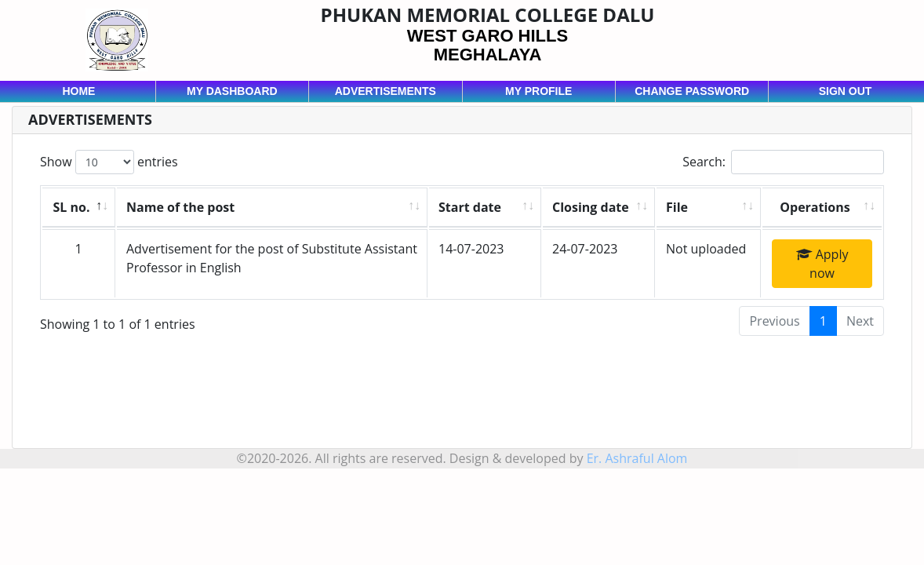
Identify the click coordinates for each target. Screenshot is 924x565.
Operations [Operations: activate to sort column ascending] (815, 207)
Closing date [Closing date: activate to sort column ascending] (591, 207)
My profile (538, 91)
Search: (783, 162)
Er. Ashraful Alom (637, 458)
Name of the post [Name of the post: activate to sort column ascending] (180, 207)
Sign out (846, 91)
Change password (692, 91)
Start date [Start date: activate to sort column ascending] (470, 207)
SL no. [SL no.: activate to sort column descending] (72, 207)
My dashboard (232, 91)
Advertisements (386, 91)
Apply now (822, 264)
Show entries (109, 162)
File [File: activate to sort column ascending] (677, 207)
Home (78, 91)
